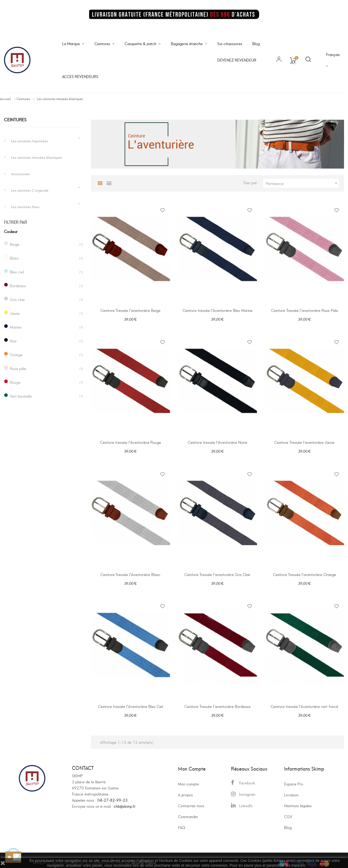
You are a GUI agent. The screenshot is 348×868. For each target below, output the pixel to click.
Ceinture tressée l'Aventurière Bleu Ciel (130, 702)
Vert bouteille (21, 396)
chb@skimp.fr (125, 801)
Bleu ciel (17, 272)
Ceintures (15, 119)
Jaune (15, 313)
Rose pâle (18, 368)
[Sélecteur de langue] (333, 60)
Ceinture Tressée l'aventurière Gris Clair (217, 572)
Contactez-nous (191, 800)
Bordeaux (18, 285)
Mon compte (188, 778)
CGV (288, 811)
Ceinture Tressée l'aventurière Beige (130, 310)
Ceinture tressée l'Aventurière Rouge (130, 441)
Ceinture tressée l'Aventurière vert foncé (304, 702)
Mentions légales (298, 800)
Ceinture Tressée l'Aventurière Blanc (130, 572)
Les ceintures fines (25, 206)
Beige (15, 244)
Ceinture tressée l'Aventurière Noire (217, 441)
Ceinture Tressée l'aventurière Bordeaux (217, 702)
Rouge (15, 382)
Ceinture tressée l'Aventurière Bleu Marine (217, 310)
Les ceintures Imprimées (30, 141)
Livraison (291, 789)
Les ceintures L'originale (30, 190)
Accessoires (21, 173)
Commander (188, 811)
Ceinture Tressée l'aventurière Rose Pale (304, 310)
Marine (16, 327)
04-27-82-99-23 (112, 795)
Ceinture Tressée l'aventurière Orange (304, 572)
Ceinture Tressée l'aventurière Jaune (304, 441)
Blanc (14, 258)
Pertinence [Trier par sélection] (302, 183)
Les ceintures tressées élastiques (37, 157)
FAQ (182, 822)
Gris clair (17, 299)
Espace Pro (294, 778)
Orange (16, 354)
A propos (185, 789)
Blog (288, 822)
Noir (13, 341)
